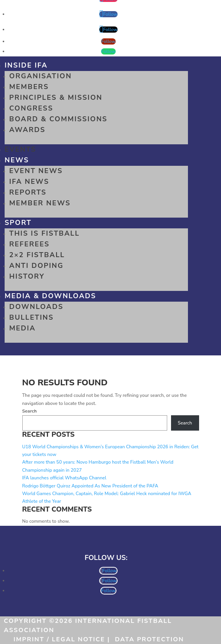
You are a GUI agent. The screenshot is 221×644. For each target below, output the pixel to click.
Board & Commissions (58, 119)
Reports (28, 192)
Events (20, 149)
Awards (27, 130)
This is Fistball (44, 233)
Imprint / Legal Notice (59, 639)
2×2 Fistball (37, 255)
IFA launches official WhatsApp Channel (64, 478)
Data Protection (150, 639)
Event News (36, 171)
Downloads (36, 307)
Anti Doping (36, 266)
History (27, 276)
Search (30, 411)
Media (22, 328)
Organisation (41, 76)
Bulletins (32, 317)
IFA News (29, 182)
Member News (40, 203)
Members (29, 87)
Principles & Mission (56, 97)
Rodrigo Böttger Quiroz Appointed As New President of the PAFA (90, 486)
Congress (31, 108)
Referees (29, 244)
